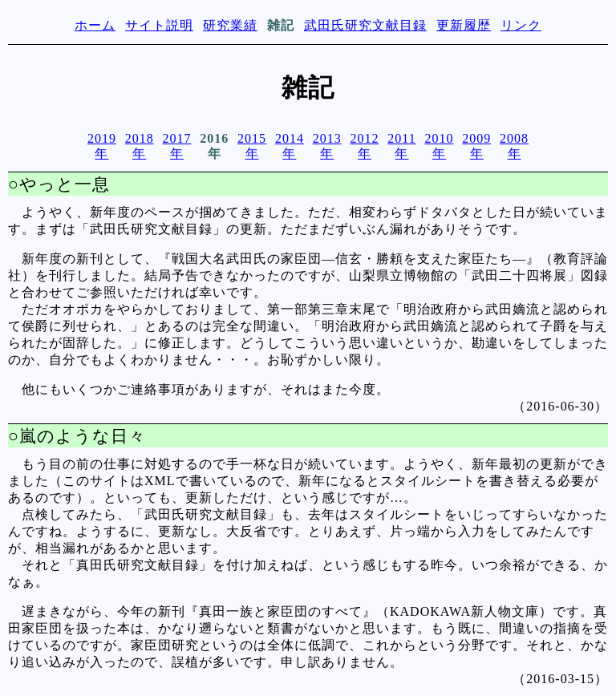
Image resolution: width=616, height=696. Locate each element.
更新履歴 (464, 25)
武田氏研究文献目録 (365, 25)
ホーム (95, 25)
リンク (521, 25)
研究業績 (230, 25)
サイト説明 (159, 25)
